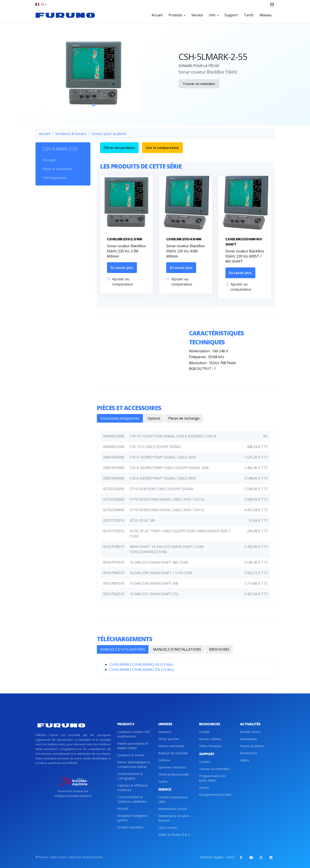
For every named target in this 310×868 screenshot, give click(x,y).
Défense (164, 760)
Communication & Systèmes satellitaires (132, 799)
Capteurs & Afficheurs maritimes (133, 788)
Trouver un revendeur (199, 84)
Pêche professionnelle (174, 774)
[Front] (65, 15)
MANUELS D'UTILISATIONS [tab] (123, 649)
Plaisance (165, 732)
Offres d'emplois (211, 746)
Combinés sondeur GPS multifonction (134, 734)
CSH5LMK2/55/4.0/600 (184, 239)
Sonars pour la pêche (109, 134)
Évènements (249, 753)
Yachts (163, 781)
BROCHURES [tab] (219, 649)
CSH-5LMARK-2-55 (60, 149)
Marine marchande (171, 746)
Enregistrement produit (215, 795)
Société (204, 732)
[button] (41, 4)
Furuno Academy (252, 746)
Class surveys (168, 827)
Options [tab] (154, 418)
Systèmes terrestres (172, 767)
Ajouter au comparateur (123, 282)
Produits (177, 15)
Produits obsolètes (130, 827)
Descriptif (49, 160)
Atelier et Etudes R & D (174, 835)
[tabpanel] (94, 73)
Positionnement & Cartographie (130, 776)
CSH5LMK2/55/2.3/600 (125, 239)
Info (214, 15)
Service (197, 15)
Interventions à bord (172, 809)
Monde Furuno (250, 732)
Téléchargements (55, 178)
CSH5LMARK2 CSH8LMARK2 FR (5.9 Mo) (141, 664)
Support (231, 15)
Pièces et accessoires (57, 169)
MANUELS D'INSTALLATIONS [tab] (177, 649)
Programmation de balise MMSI (212, 778)
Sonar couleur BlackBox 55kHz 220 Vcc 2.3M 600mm (126, 251)
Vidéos (245, 760)
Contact (205, 762)
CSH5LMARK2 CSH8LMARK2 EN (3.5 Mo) (141, 670)
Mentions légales (212, 857)
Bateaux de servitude (173, 753)
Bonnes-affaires (210, 739)
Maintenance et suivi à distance (174, 818)
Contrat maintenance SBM (173, 799)
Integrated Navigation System (133, 818)
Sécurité (123, 809)
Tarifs (249, 15)
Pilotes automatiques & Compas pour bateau (134, 764)
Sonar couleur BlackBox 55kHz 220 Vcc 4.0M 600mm (185, 251)
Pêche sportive (169, 739)
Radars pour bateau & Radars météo (133, 746)
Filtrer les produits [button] (119, 148)
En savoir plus (122, 268)
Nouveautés (249, 739)
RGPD (231, 857)
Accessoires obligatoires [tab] (120, 418)
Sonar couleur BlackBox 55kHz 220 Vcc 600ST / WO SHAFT (245, 256)
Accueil (157, 15)
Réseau (266, 15)
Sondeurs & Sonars (71, 134)
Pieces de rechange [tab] (184, 418)
